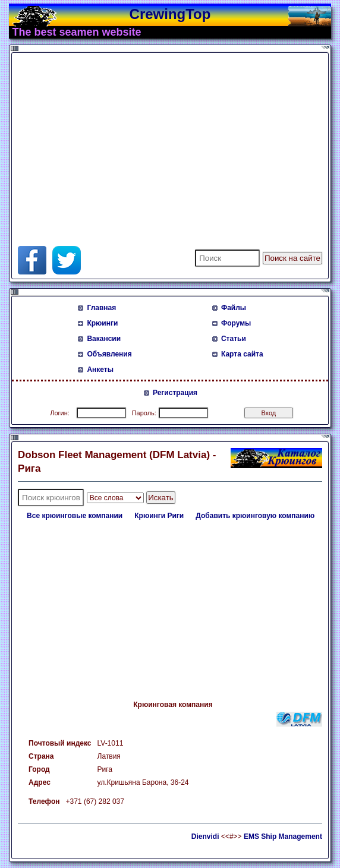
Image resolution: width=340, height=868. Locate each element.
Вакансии (104, 339)
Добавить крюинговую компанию (255, 516)
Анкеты (100, 370)
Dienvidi (205, 837)
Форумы (236, 323)
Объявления (109, 354)
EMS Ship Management (283, 837)
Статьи (234, 339)
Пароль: (144, 413)
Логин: (60, 413)
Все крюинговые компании (75, 516)
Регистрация (175, 393)
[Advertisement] (157, 139)
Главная (101, 308)
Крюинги (102, 323)
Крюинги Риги (159, 516)
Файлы (234, 308)
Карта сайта (242, 354)
